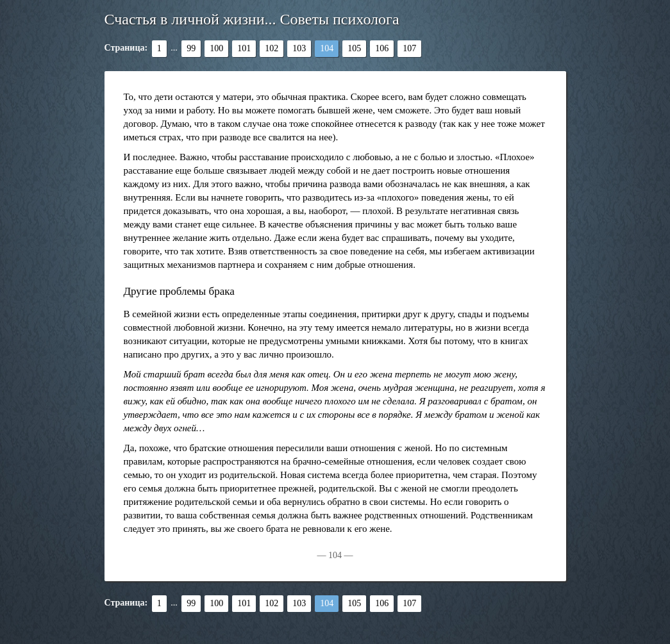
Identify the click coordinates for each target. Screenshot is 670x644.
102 (272, 48)
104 (327, 48)
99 (191, 48)
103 (299, 48)
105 (354, 48)
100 (216, 48)
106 (382, 48)
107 (409, 48)
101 (244, 48)
